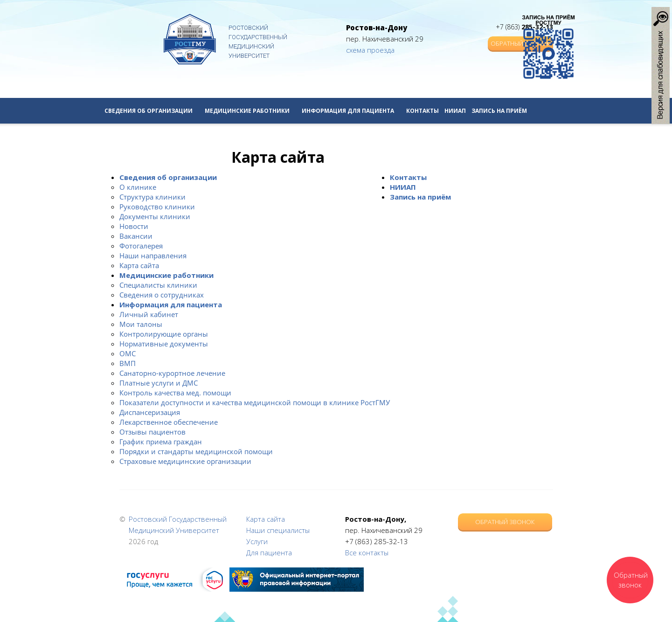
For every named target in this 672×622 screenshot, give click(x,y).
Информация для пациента (351, 111)
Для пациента (269, 553)
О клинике (138, 187)
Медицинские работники (250, 111)
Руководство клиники (157, 207)
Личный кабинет (149, 314)
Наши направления (153, 256)
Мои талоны (141, 324)
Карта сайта (139, 265)
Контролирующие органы (164, 334)
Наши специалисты (278, 530)
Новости (134, 226)
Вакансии (136, 236)
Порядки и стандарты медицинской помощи (196, 451)
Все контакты (367, 553)
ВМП (128, 363)
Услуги (257, 541)
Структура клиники (152, 197)
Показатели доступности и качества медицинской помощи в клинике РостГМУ (255, 402)
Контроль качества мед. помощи (175, 393)
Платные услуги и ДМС (159, 383)
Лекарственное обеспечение (169, 422)
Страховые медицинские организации (185, 461)
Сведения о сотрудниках (162, 295)
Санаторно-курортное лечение (172, 373)
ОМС (128, 353)
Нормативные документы (164, 344)
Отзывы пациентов (152, 432)
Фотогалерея (141, 246)
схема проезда (370, 50)
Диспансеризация (150, 412)
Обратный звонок (505, 522)
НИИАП (455, 111)
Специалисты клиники (158, 285)
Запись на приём (499, 111)
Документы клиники (155, 216)
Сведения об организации (152, 111)
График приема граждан (161, 442)
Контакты (423, 111)
